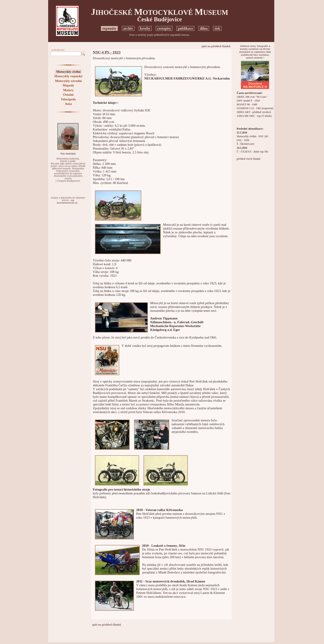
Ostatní (68, 95)
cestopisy (164, 28)
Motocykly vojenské (68, 76)
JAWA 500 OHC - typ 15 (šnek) (254, 116)
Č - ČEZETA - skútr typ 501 (253, 152)
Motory (68, 90)
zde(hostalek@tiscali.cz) (67, 202)
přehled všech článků (249, 159)
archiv (128, 28)
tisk (217, 28)
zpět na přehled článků (216, 46)
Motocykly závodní (68, 81)
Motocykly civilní (68, 72)
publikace (185, 28)
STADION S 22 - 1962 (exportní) (255, 108)
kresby (145, 28)
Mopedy (68, 85)
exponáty (109, 28)
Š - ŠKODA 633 (245, 144)
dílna (204, 28)
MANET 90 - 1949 (247, 105)
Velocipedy (68, 99)
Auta (68, 104)
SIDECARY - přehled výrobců (254, 112)
